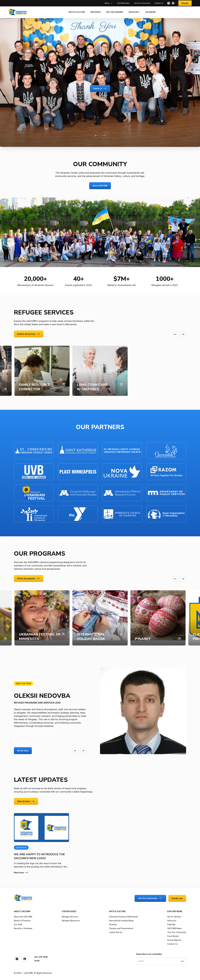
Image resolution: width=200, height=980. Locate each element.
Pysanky (113, 924)
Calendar (150, 12)
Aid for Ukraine (115, 12)
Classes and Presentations (121, 928)
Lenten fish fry (116, 932)
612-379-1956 (41, 957)
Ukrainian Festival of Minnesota (123, 917)
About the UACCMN (23, 917)
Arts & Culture (77, 12)
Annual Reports (174, 940)
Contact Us (159, 3)
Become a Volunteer (23, 928)
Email (37, 961)
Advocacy (134, 12)
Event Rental (173, 936)
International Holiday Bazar (121, 921)
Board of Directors (22, 921)
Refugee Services (70, 917)
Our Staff (18, 924)
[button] (96, 135)
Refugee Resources (71, 921)
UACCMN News (123, 3)
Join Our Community (142, 3)
